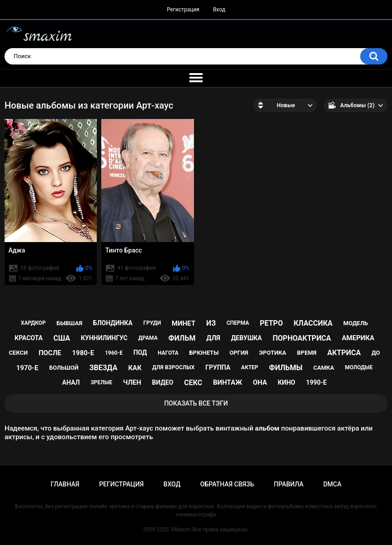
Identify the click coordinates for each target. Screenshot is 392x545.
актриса (344, 353)
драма (148, 338)
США (62, 338)
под (140, 352)
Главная (65, 484)
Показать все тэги (196, 403)
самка (324, 368)
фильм (182, 338)
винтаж (228, 382)
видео (163, 382)
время (307, 353)
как (135, 368)
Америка (358, 338)
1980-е (83, 353)
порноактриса (302, 338)
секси (19, 353)
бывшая (69, 323)
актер (250, 367)
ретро (271, 323)
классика (313, 323)
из (211, 323)
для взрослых (173, 367)
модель (356, 323)
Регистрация (183, 10)
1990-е (317, 382)
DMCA (332, 484)
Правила (289, 484)
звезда (104, 368)
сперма (238, 323)
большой (64, 368)
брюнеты (204, 353)
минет (184, 323)
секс (193, 383)
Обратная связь (227, 484)
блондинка (113, 323)
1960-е (114, 353)
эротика (273, 353)
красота (29, 338)
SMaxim (181, 530)
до (376, 353)
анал (71, 382)
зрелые (101, 382)
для (213, 338)
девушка (247, 338)
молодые (359, 367)
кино (287, 382)
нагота (168, 353)
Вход (219, 10)
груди (152, 323)
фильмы (286, 368)
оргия (239, 353)
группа (218, 367)
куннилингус (104, 338)
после (50, 353)
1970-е (27, 368)
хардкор (33, 323)
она (260, 382)
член (132, 382)
